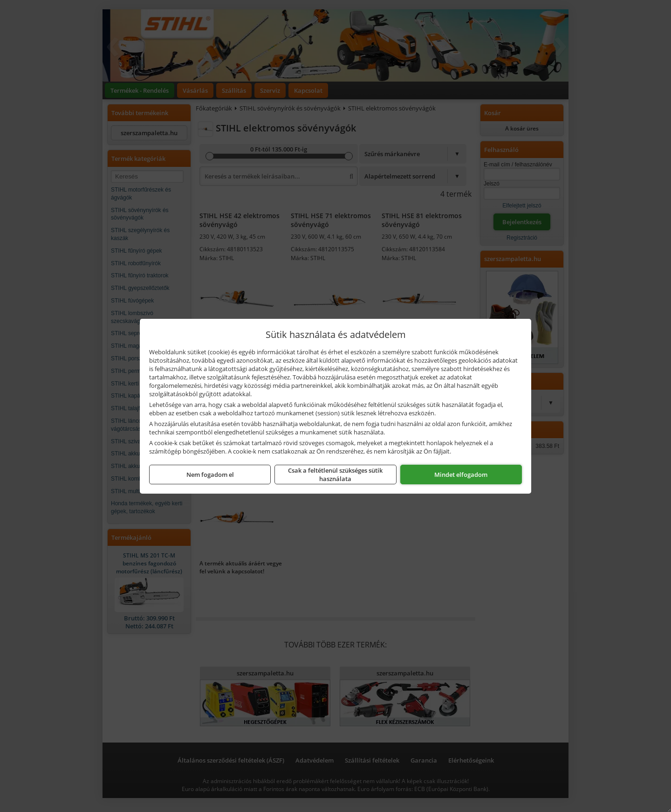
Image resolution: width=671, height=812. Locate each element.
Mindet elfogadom (461, 475)
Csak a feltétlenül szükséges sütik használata (335, 475)
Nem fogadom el (210, 475)
